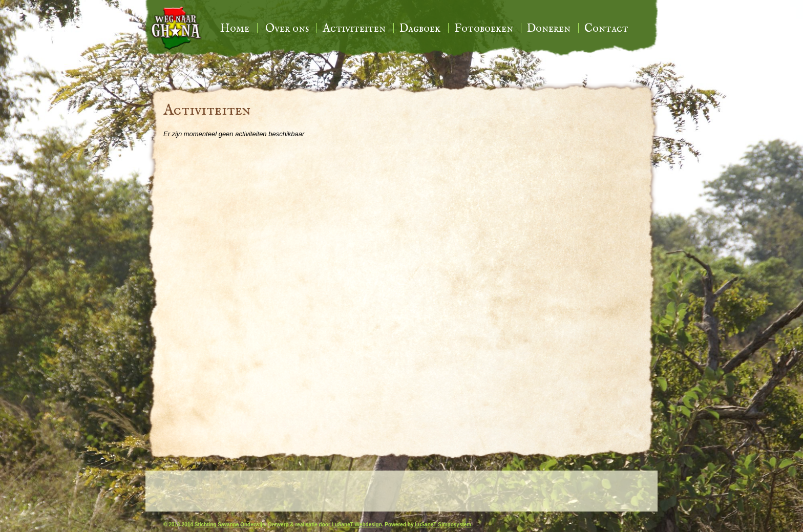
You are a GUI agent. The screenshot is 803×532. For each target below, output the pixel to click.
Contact (606, 29)
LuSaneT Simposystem (443, 525)
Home (235, 29)
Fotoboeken (484, 29)
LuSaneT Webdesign (357, 525)
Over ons (287, 29)
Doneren (549, 29)
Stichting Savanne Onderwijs (230, 525)
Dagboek (420, 29)
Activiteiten (354, 29)
